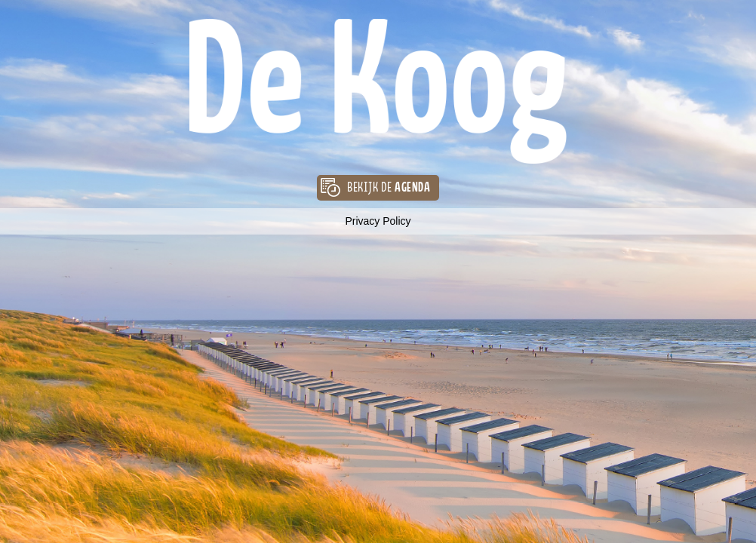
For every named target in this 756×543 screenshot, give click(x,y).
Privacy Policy (378, 221)
